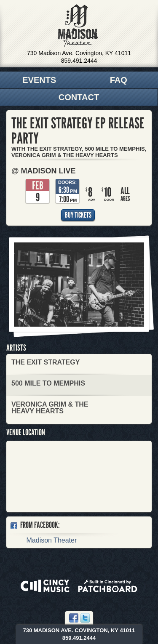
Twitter (85, 618)
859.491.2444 (79, 61)
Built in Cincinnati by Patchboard (108, 586)
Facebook (74, 618)
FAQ (119, 80)
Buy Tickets (78, 215)
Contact (79, 97)
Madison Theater (78, 26)
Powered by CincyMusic (45, 586)
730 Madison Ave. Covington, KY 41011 (79, 53)
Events (39, 80)
